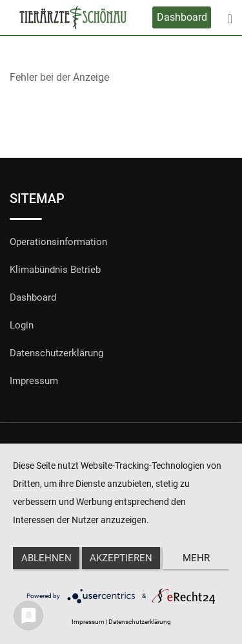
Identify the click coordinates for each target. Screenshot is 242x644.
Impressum (34, 381)
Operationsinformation (58, 242)
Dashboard (182, 17)
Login (22, 325)
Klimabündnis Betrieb (55, 270)
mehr (196, 558)
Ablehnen (46, 558)
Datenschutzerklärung (56, 353)
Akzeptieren (121, 558)
